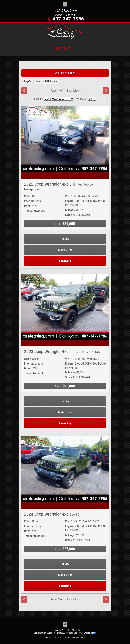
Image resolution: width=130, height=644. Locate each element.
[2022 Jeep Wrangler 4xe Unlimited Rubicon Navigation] (65, 139)
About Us (57, 630)
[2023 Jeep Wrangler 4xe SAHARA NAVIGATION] (65, 307)
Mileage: (70, 210)
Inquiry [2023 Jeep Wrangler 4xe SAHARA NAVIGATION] (65, 401)
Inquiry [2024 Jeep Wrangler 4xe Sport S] (65, 564)
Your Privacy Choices (85, 633)
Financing (65, 261)
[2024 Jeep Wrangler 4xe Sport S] (65, 469)
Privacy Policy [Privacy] (77, 630)
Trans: (28, 211)
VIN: (68, 196)
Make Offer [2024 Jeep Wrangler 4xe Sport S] (65, 575)
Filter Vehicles (65, 73)
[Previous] (24, 91)
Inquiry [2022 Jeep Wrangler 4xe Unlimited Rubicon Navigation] (65, 239)
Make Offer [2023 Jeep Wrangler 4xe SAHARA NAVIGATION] (65, 412)
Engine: (70, 201)
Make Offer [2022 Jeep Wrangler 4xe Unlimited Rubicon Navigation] (65, 250)
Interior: (29, 201)
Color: (28, 196)
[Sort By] (59, 99)
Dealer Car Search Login (43, 633)
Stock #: (70, 215)
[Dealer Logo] (65, 33)
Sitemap (70, 633)
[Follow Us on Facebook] (65, 4)
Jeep (27, 81)
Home (50, 630)
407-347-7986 (68, 19)
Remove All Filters (46, 81)
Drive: (28, 206)
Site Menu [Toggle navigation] (65, 49)
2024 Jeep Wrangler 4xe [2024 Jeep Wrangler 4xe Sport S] (52, 514)
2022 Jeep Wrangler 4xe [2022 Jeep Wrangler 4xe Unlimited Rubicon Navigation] (59, 186)
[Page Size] (92, 99)
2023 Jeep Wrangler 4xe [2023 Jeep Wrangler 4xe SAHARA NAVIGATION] (62, 352)
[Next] (106, 91)
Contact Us (66, 630)
